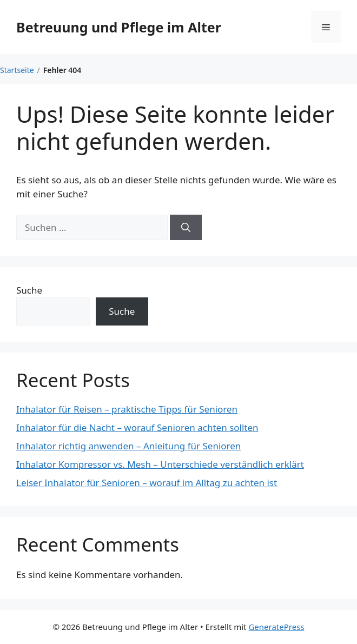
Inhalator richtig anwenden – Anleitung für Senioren (128, 446)
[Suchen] (186, 228)
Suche (29, 290)
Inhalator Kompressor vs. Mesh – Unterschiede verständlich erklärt (160, 464)
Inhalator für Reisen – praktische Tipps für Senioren (127, 409)
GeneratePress (276, 627)
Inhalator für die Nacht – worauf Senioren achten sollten (137, 427)
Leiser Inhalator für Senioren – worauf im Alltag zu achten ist (147, 483)
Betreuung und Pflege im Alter (119, 27)
